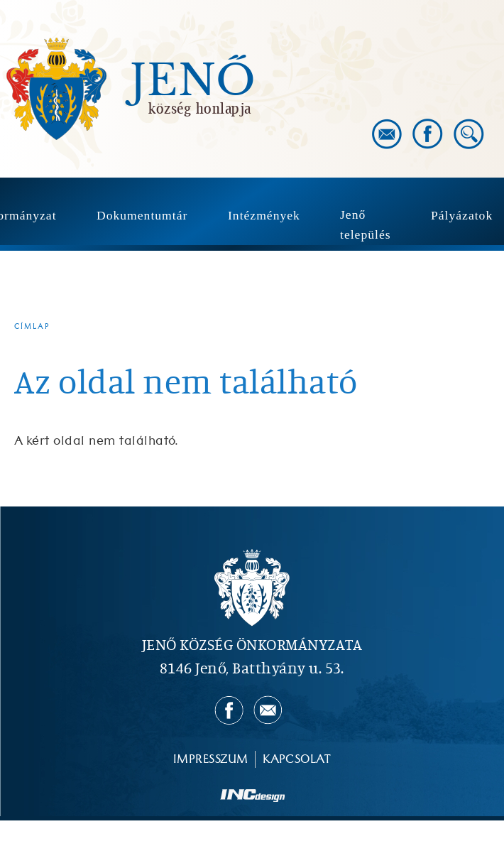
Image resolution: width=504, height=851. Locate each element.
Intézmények (264, 215)
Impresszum (211, 759)
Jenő (193, 81)
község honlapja (200, 108)
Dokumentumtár (142, 215)
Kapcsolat (297, 759)
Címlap (32, 327)
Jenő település (366, 224)
